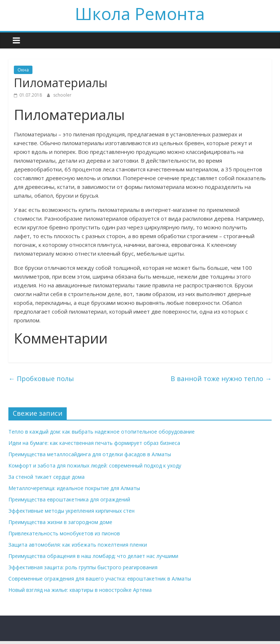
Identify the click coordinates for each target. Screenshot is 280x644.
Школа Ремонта (140, 13)
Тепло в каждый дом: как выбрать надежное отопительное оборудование (102, 432)
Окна (23, 70)
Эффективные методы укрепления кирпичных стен (71, 511)
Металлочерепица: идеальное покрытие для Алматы (74, 488)
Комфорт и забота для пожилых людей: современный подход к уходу (95, 465)
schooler (62, 95)
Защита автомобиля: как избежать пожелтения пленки (78, 545)
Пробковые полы (41, 379)
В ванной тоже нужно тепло (221, 379)
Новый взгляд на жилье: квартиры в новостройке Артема (80, 590)
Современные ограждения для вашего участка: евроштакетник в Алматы (100, 579)
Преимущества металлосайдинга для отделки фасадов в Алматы (90, 454)
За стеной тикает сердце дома (46, 477)
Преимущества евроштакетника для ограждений (69, 499)
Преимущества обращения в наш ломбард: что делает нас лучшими (93, 556)
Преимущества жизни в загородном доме (60, 522)
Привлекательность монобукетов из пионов (64, 533)
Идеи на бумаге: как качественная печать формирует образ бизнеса (94, 443)
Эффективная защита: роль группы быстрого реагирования (83, 567)
